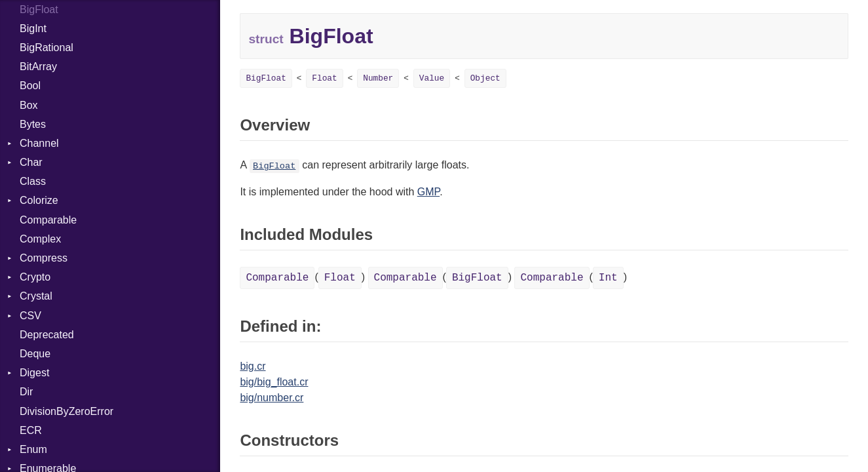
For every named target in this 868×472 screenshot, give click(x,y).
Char (31, 162)
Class (33, 181)
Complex (40, 239)
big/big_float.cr (274, 382)
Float (324, 78)
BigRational (47, 48)
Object (485, 78)
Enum (33, 449)
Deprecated (47, 335)
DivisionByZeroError (66, 411)
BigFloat (266, 78)
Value (432, 78)
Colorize (39, 200)
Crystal (36, 296)
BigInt (33, 29)
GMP (428, 192)
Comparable (48, 220)
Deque (35, 354)
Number (378, 78)
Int (608, 278)
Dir (26, 392)
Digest (34, 373)
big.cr (253, 366)
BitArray (38, 67)
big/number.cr (272, 398)
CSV (30, 316)
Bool (30, 86)
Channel (39, 143)
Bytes (33, 124)
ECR (31, 430)
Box (29, 105)
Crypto (35, 277)
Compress (44, 258)
